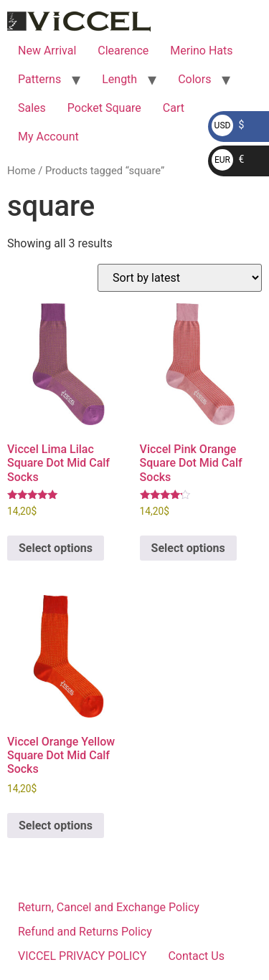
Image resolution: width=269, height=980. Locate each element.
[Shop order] (180, 278)
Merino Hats (201, 51)
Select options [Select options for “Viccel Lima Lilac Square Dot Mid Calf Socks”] (56, 548)
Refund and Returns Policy (85, 932)
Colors (194, 79)
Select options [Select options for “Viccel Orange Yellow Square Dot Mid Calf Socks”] (56, 826)
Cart (174, 108)
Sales (32, 108)
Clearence (123, 51)
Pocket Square (104, 108)
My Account (48, 137)
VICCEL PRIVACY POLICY (82, 956)
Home (22, 171)
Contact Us (196, 956)
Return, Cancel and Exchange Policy (109, 907)
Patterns (39, 79)
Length (119, 79)
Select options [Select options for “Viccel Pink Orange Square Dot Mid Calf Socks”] (188, 548)
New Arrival (47, 51)
